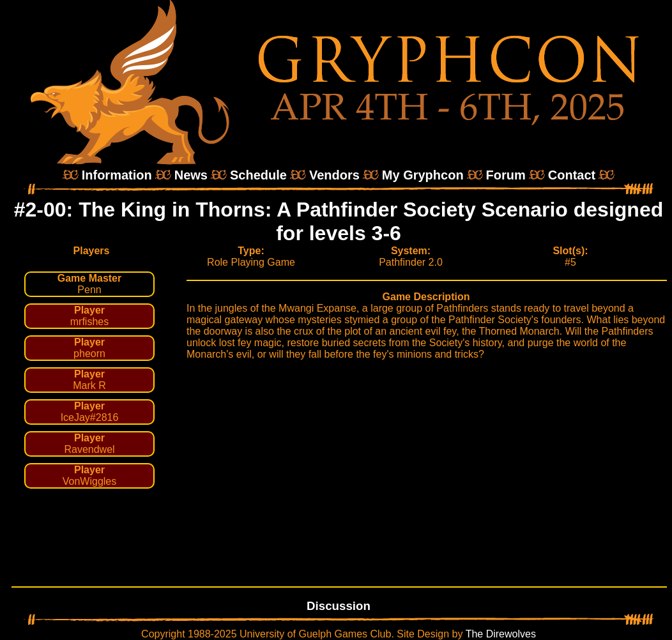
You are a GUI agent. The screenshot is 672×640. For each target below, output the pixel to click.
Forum (506, 175)
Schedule (258, 175)
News (191, 175)
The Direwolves (501, 634)
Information (117, 175)
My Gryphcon (423, 175)
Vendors (334, 175)
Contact (572, 175)
